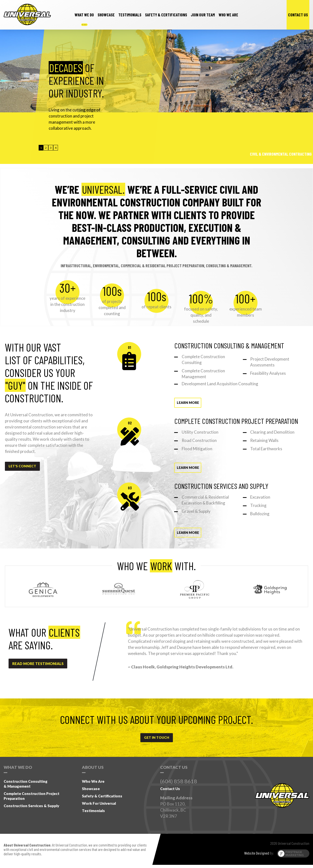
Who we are (228, 15)
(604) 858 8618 (179, 784)
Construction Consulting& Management (26, 787)
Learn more (177, 403)
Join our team (203, 15)
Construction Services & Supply (31, 809)
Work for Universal (99, 806)
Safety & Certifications (102, 799)
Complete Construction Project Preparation (32, 799)
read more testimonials (38, 666)
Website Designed (257, 856)
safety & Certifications (166, 15)
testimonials (130, 15)
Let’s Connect (23, 467)
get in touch (156, 740)
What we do (84, 15)
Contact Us (170, 792)
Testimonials (93, 814)
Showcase (106, 15)
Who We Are (93, 784)
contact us (298, 15)
